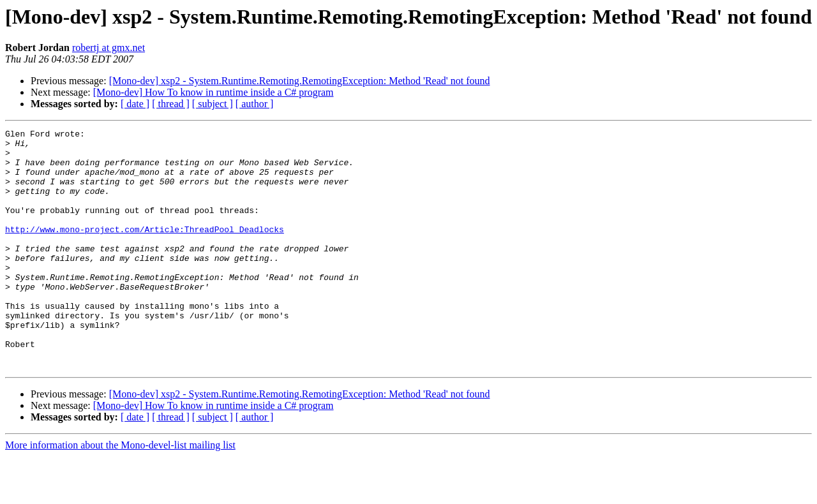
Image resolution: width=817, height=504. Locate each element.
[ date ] (135, 104)
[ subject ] (213, 104)
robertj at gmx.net (109, 48)
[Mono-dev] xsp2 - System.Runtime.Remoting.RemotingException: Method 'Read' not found (300, 81)
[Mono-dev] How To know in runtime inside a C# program (214, 92)
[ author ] (255, 104)
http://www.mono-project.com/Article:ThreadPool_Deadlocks (145, 250)
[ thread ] (171, 104)
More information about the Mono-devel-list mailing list (120, 493)
